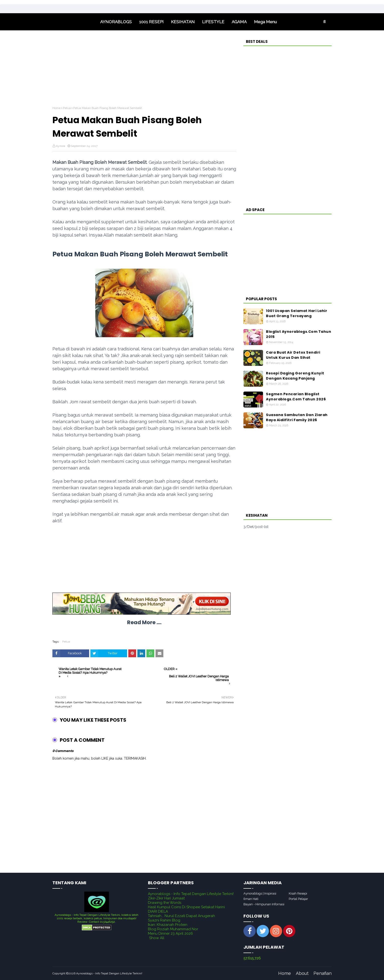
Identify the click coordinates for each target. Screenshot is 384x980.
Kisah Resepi (298, 893)
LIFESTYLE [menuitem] (213, 22)
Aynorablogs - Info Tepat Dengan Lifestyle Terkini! (191, 894)
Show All (157, 938)
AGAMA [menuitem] (239, 22)
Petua (67, 108)
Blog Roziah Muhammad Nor (173, 929)
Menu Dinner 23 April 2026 (170, 933)
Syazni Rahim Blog (164, 920)
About (302, 973)
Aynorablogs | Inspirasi (260, 893)
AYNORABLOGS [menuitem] (116, 22)
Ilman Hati (251, 899)
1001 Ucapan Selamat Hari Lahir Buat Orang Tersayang (297, 313)
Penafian (323, 973)
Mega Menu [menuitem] (265, 22)
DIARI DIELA (158, 911)
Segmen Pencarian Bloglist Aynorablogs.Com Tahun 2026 (296, 397)
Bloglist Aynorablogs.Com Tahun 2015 (299, 334)
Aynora (60, 146)
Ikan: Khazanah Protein (168, 925)
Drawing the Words (165, 903)
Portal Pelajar (298, 899)
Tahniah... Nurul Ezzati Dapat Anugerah (181, 916)
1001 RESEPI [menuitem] (151, 22)
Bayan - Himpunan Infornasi (264, 904)
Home (56, 108)
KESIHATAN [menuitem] (183, 22)
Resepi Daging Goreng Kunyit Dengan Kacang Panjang (295, 376)
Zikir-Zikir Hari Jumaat (166, 898)
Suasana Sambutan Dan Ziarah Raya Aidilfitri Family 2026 (297, 417)
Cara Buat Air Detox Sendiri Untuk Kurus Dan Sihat (293, 355)
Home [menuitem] (74, 22)
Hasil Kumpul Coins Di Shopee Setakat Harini (186, 907)
